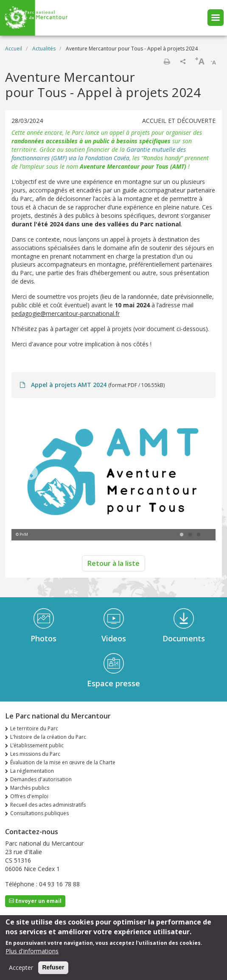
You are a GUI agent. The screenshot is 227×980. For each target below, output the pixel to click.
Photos (43, 638)
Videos (114, 638)
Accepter (21, 969)
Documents (184, 638)
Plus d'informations (32, 952)
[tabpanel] (113, 473)
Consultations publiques (39, 813)
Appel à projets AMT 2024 (69, 385)
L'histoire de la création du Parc (48, 737)
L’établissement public (37, 745)
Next (196, 473)
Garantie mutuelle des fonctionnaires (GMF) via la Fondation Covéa (99, 154)
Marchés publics (30, 788)
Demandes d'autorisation (41, 779)
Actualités (44, 49)
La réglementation (32, 771)
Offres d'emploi (29, 796)
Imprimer (167, 61)
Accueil (14, 49)
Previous (31, 473)
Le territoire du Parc (34, 728)
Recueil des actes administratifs (48, 805)
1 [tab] (182, 535)
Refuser (53, 969)
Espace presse (113, 683)
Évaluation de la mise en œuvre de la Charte (63, 762)
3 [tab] (199, 535)
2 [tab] (190, 535)
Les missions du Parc (35, 754)
